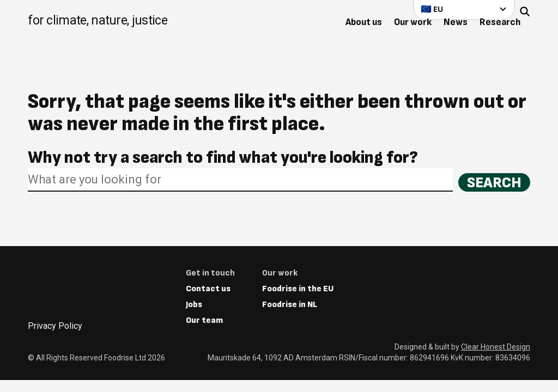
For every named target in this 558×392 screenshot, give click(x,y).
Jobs (194, 305)
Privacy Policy (55, 326)
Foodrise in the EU (298, 289)
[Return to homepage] (98, 22)
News (456, 22)
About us (364, 22)
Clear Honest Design (496, 347)
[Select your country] (464, 9)
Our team (204, 320)
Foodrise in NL (290, 305)
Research (500, 22)
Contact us (208, 289)
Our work (413, 22)
